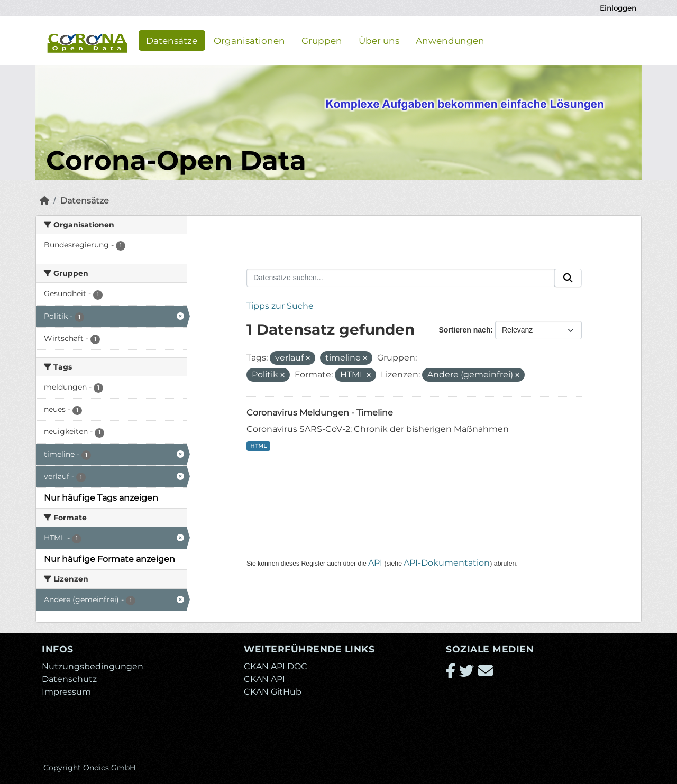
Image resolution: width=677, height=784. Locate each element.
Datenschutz (69, 679)
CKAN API (264, 679)
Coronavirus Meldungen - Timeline (320, 413)
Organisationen (249, 40)
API (375, 563)
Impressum (66, 692)
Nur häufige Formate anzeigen (109, 559)
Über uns (379, 40)
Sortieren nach (464, 330)
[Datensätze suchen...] (401, 278)
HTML (258, 446)
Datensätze (172, 40)
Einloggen (618, 8)
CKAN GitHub (273, 692)
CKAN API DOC (276, 666)
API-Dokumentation (447, 563)
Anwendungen (450, 40)
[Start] (44, 201)
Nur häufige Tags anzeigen (101, 498)
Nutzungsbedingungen (93, 666)
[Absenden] (568, 278)
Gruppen (322, 40)
